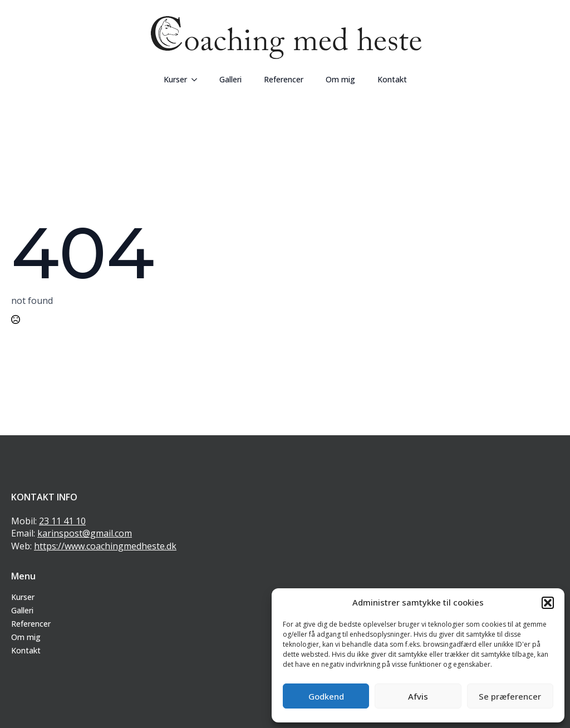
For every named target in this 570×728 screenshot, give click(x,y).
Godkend (326, 696)
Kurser (175, 79)
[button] (548, 603)
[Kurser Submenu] (198, 80)
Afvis (418, 696)
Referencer (284, 79)
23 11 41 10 (62, 521)
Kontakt (392, 79)
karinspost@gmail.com (85, 533)
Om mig (340, 79)
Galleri (230, 79)
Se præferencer (510, 696)
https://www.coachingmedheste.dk (105, 546)
